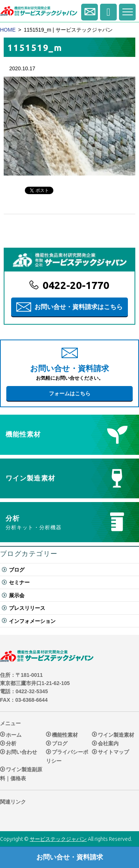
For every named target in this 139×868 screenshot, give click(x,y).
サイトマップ (113, 752)
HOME (8, 30)
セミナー (19, 582)
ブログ (17, 570)
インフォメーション (32, 621)
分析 (11, 743)
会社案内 (108, 743)
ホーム (14, 735)
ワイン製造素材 (116, 735)
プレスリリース (27, 608)
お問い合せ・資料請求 (90, 12)
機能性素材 (65, 735)
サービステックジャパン (58, 839)
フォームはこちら (70, 393)
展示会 (17, 595)
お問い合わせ (21, 752)
